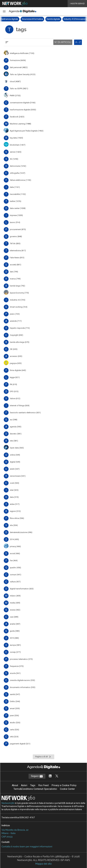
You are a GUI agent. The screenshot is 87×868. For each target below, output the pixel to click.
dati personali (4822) (19, 67)
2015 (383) (14, 638)
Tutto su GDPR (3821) (19, 89)
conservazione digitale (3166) (23, 103)
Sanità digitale (58, 19)
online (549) (15, 455)
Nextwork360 (8, 803)
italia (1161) (15, 187)
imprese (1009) (16, 215)
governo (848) (16, 236)
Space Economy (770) (19, 293)
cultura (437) (15, 582)
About (15, 785)
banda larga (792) (17, 286)
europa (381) (15, 645)
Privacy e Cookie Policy (64, 785)
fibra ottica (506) (17, 518)
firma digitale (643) (18, 370)
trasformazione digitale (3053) (23, 110)
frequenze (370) (17, 666)
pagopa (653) (16, 363)
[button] (4, 11)
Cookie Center (67, 789)
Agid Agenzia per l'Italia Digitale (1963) (27, 131)
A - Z (78, 42)
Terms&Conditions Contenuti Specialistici (35, 789)
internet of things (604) (20, 406)
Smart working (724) (19, 307)
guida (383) (15, 631)
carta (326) (14, 730)
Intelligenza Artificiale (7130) (22, 53)
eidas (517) (15, 504)
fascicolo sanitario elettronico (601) (25, 413)
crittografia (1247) (18, 173)
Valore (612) (15, 398)
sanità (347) (15, 694)
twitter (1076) (15, 201)
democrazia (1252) (18, 166)
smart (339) (15, 708)
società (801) (15, 265)
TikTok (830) (15, 243)
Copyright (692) (16, 335)
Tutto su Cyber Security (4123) (23, 74)
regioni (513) (15, 511)
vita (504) (14, 525)
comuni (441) (15, 575)
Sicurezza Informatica (37, 19)
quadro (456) (15, 568)
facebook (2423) (17, 117)
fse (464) (14, 561)
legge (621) (15, 377)
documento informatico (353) (23, 687)
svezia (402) (15, 610)
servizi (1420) (16, 152)
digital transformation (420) (22, 589)
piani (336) (14, 715)
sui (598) (14, 420)
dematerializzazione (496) (21, 532)
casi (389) (14, 617)
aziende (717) (16, 321)
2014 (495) (14, 539)
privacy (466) (15, 546)
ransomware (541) (18, 476)
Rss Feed (43, 785)
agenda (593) (16, 427)
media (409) (15, 603)
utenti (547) (15, 469)
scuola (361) (15, 673)
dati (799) (14, 272)
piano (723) (15, 314)
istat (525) (14, 490)
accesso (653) (16, 356)
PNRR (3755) (15, 96)
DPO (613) (14, 391)
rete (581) (14, 441)
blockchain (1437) (18, 145)
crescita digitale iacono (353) (22, 680)
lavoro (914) (15, 222)
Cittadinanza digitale (13, 19)
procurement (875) (18, 229)
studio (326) (15, 723)
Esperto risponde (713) (20, 328)
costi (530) (14, 483)
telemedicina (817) (18, 251)
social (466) (15, 553)
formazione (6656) (18, 60)
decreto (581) (16, 434)
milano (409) (15, 596)
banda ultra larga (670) (20, 342)
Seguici (37, 776)
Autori (24, 785)
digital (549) (15, 462)
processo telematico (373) (21, 659)
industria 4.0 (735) (18, 300)
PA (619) (13, 384)
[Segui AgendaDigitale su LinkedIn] (50, 776)
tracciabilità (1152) (18, 194)
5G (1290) (14, 159)
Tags (33, 785)
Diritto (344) (15, 701)
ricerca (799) (15, 279)
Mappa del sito (43, 864)
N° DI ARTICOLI (63, 42)
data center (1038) (18, 208)
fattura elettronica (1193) (20, 180)
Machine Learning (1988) (20, 124)
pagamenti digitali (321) (20, 744)
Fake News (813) (17, 258)
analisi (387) (15, 624)
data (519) (14, 497)
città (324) (14, 737)
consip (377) (15, 652)
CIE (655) (14, 349)
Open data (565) (17, 448)
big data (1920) (16, 138)
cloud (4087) (15, 81)
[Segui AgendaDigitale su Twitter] (57, 776)
